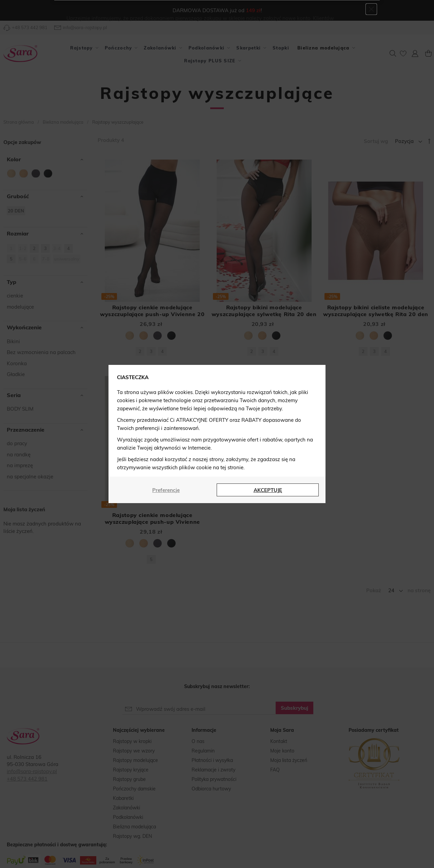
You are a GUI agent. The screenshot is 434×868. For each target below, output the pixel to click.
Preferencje (166, 490)
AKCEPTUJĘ (268, 490)
